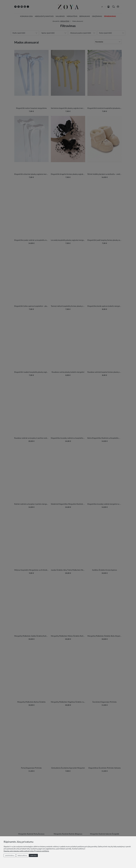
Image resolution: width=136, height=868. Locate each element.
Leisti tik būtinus (10, 855)
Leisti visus (33, 855)
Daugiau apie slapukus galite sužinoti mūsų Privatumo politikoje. (26, 851)
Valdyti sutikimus (22, 855)
